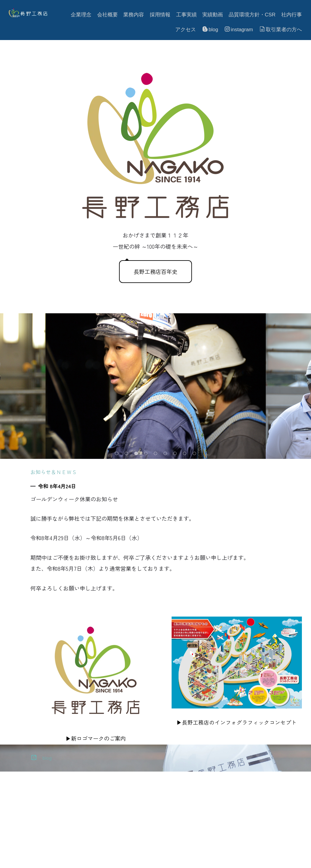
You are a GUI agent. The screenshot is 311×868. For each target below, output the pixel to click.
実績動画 (213, 15)
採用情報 (160, 15)
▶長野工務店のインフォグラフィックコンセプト (237, 722)
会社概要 (108, 15)
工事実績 (186, 15)
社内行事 (292, 15)
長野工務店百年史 (155, 271)
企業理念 (81, 15)
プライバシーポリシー (30, 859)
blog (210, 29)
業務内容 (134, 15)
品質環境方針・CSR (252, 15)
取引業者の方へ (281, 29)
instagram (239, 29)
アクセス (186, 30)
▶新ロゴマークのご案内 (96, 738)
